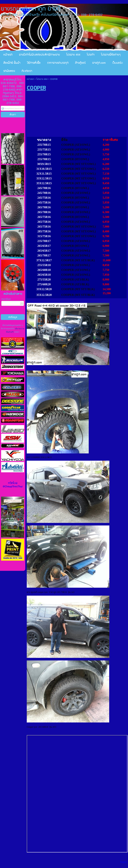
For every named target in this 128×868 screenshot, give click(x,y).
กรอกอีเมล (6, 299)
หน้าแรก (30, 79)
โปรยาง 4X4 (42, 79)
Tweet (123, 862)
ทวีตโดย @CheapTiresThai (13, 485)
